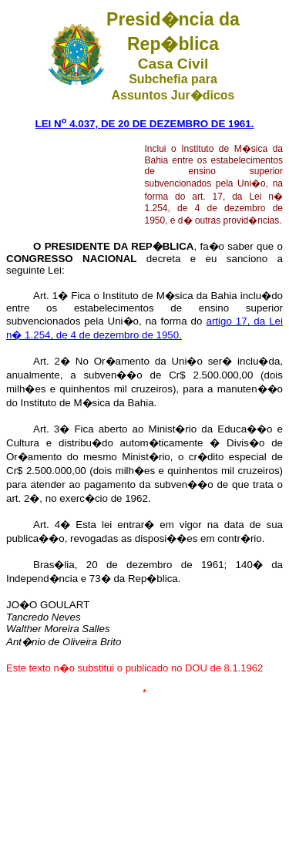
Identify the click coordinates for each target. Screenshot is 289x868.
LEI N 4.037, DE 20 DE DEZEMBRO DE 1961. (145, 124)
